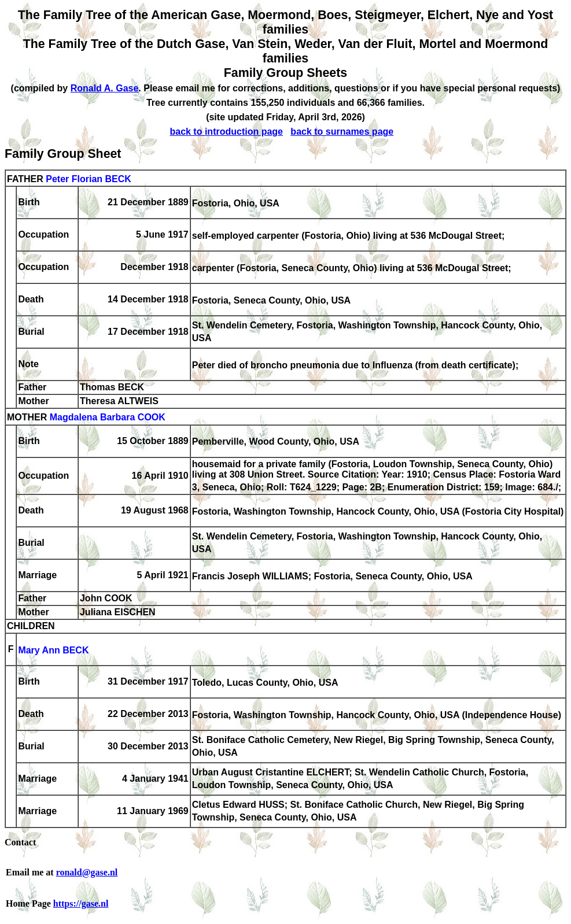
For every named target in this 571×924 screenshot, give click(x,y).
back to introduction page (226, 132)
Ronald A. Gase (105, 88)
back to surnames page (342, 132)
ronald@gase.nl (87, 872)
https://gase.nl (81, 903)
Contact (20, 842)
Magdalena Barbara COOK (108, 418)
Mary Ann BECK (53, 650)
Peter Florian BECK (89, 179)
